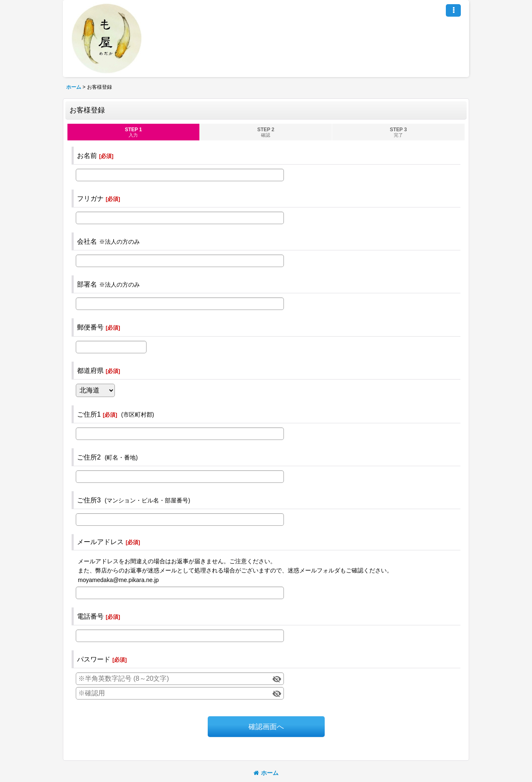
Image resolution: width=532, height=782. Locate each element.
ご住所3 (89, 500)
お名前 (87, 155)
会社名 (87, 241)
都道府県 (90, 370)
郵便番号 (90, 327)
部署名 (87, 284)
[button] (453, 10)
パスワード (94, 659)
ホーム (266, 773)
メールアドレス (100, 542)
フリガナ (90, 198)
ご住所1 (89, 414)
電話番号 (90, 616)
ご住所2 (89, 457)
